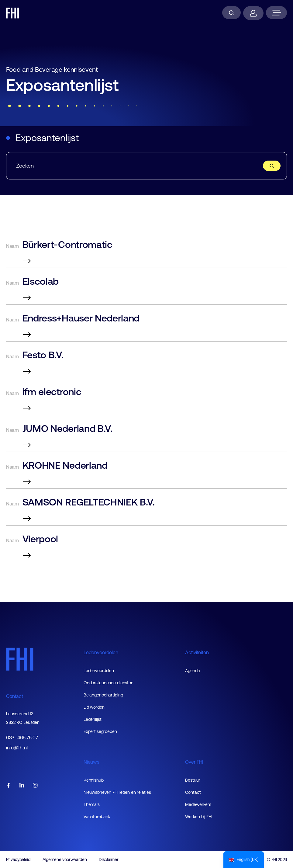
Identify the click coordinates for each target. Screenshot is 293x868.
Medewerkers (198, 804)
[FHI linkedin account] (22, 786)
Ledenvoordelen (101, 652)
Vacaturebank (97, 817)
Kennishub (94, 780)
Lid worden (94, 707)
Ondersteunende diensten (109, 683)
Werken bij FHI (198, 817)
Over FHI (194, 762)
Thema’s (92, 804)
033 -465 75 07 (22, 738)
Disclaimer (109, 859)
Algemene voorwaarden (65, 859)
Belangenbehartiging (103, 695)
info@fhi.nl (17, 748)
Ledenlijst (93, 719)
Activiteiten (197, 652)
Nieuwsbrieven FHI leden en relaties (117, 792)
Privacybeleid (18, 859)
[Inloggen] (253, 13)
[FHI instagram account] (35, 786)
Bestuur (193, 780)
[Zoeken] (231, 13)
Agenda (192, 671)
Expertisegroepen (100, 731)
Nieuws (91, 762)
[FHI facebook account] (9, 786)
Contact (15, 696)
